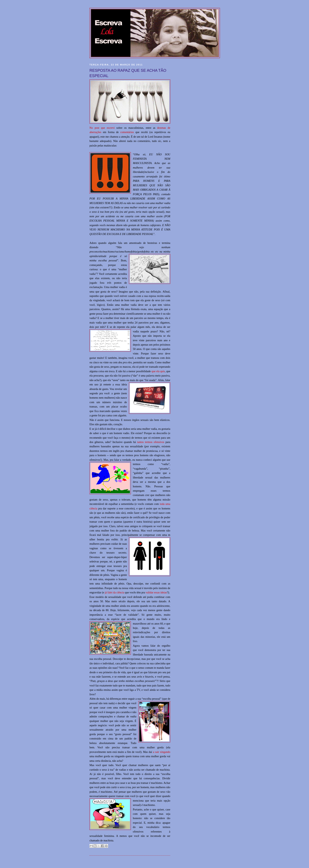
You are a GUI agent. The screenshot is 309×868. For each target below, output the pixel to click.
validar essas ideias (156, 592)
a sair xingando (162, 752)
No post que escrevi (102, 128)
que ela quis (158, 371)
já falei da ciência (115, 592)
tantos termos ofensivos (151, 442)
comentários (127, 132)
